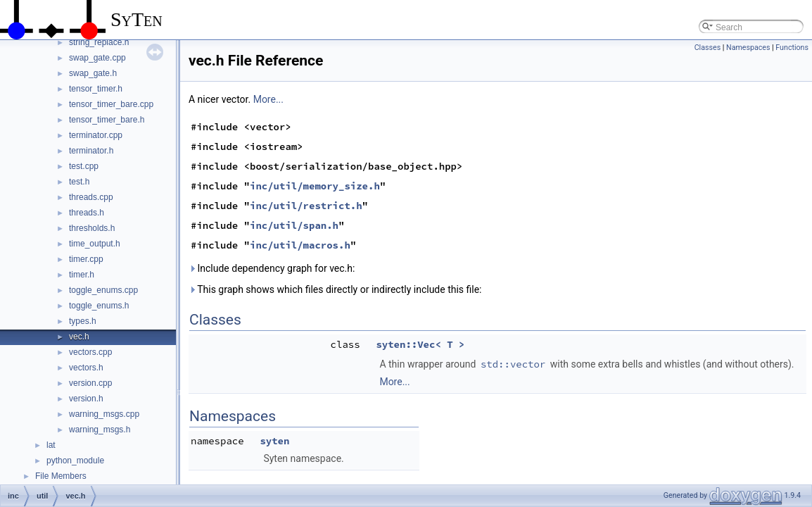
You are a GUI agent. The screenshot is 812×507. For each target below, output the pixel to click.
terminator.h (91, 151)
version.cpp (90, 383)
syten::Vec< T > (420, 344)
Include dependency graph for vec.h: (272, 268)
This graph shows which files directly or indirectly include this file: (335, 289)
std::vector (513, 364)
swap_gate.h (93, 73)
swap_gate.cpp (97, 58)
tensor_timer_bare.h (107, 120)
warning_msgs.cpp (104, 414)
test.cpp (84, 166)
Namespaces (748, 48)
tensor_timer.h (96, 89)
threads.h (87, 213)
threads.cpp (91, 197)
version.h (86, 399)
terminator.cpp (96, 135)
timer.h (82, 275)
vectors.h (86, 368)
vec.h (79, 337)
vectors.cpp (90, 352)
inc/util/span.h (294, 225)
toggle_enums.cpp (103, 290)
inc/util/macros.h (300, 245)
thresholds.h (92, 228)
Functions (792, 48)
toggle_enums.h (99, 306)
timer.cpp (86, 259)
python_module (75, 461)
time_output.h (95, 244)
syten (274, 441)
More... (268, 99)
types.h (83, 321)
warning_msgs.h (100, 430)
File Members (61, 476)
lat (51, 445)
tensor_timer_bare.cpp (111, 104)
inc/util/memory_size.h (315, 186)
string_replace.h (99, 42)
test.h (79, 182)
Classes (708, 48)
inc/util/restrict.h (306, 206)
